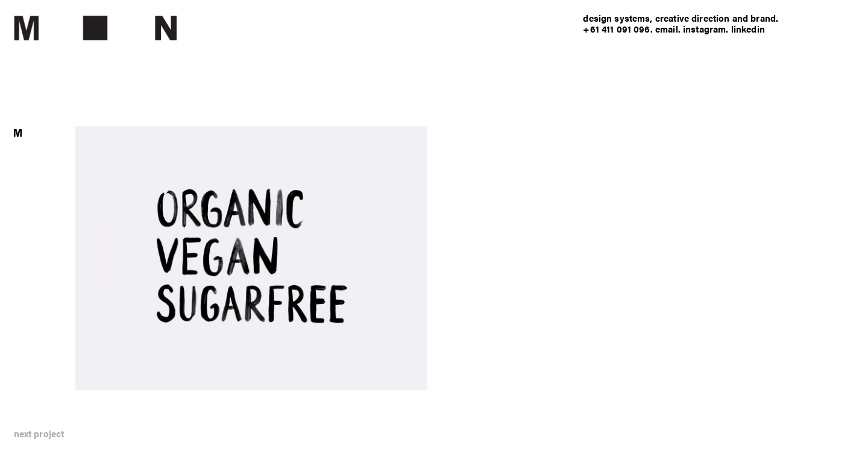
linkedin (748, 29)
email (667, 29)
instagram (704, 29)
